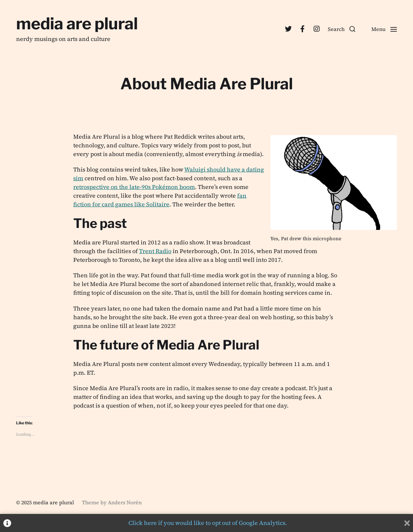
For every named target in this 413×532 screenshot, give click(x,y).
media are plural (77, 24)
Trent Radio (155, 251)
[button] (342, 29)
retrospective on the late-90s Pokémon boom (134, 187)
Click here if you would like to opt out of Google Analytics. (208, 523)
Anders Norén (125, 502)
